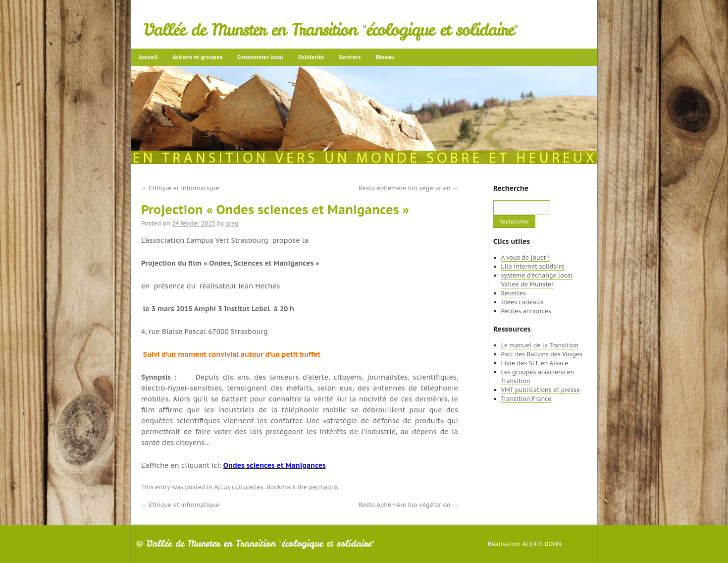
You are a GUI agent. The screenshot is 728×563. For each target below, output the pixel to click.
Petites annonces (526, 311)
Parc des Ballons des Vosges (542, 354)
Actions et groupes (198, 57)
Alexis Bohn (542, 544)
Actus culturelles (239, 487)
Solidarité (311, 57)
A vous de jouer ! (525, 257)
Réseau (385, 57)
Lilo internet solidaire (533, 266)
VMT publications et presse (541, 390)
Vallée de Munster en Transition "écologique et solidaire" (331, 30)
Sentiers (350, 57)
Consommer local (260, 57)
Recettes (514, 293)
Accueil (148, 57)
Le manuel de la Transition (540, 345)
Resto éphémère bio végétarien (408, 188)
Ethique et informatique (180, 188)
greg (232, 223)
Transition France (526, 399)
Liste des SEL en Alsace (535, 363)
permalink (323, 487)
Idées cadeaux (522, 302)
